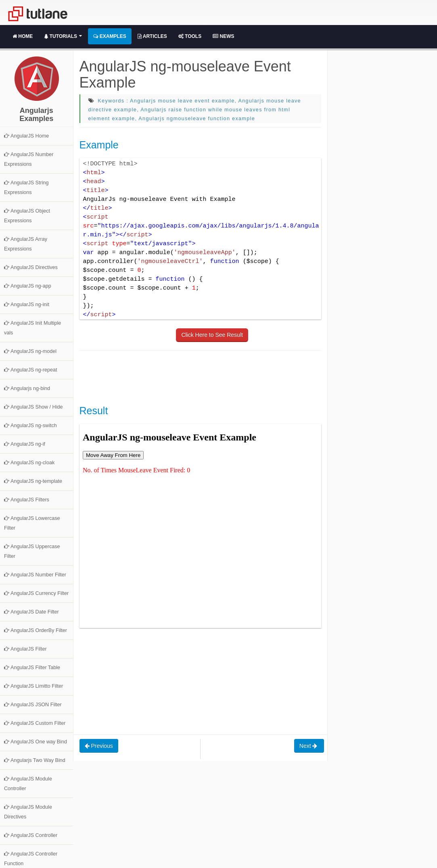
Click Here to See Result (212, 335)
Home (23, 36)
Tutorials (63, 36)
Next (309, 746)
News (223, 36)
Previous (99, 746)
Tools (190, 36)
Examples (110, 36)
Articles (152, 36)
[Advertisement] (226, 377)
